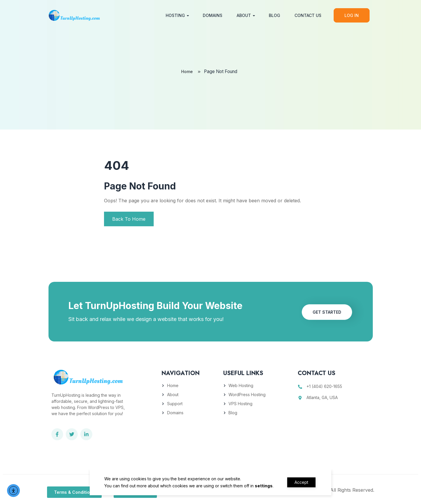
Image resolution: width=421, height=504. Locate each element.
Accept (301, 482)
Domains (211, 15)
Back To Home (129, 219)
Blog (273, 15)
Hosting (174, 15)
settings (262, 486)
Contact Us (307, 15)
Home (186, 72)
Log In (350, 15)
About (243, 15)
